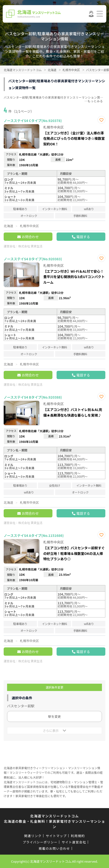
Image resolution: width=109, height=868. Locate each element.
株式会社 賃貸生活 (30, 246)
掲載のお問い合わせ (54, 848)
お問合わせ (30, 237)
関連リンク (33, 836)
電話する (83, 237)
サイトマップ (56, 836)
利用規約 (78, 836)
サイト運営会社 (74, 842)
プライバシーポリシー (40, 842)
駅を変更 (54, 716)
